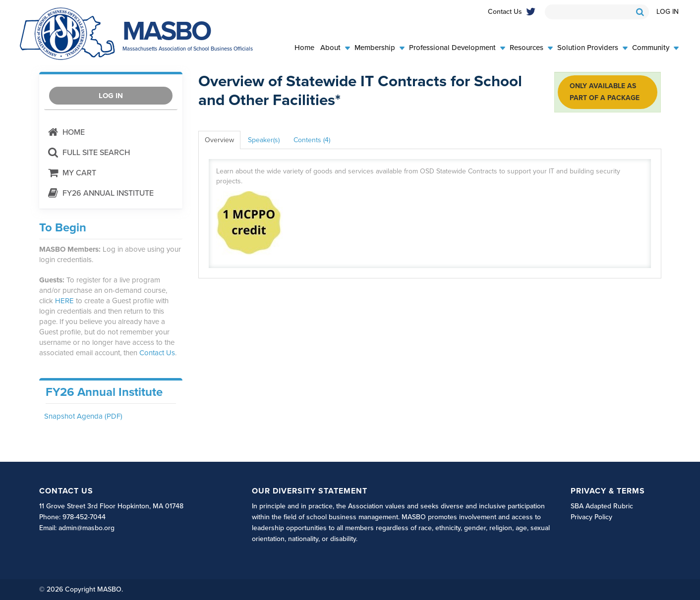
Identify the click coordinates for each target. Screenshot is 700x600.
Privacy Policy (591, 517)
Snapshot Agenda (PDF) (83, 416)
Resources (531, 48)
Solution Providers (593, 48)
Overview (219, 140)
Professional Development (457, 48)
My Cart (72, 173)
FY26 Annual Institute (100, 193)
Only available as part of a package (605, 92)
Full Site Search (88, 152)
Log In (668, 12)
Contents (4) (312, 140)
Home (304, 48)
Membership (380, 48)
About (335, 48)
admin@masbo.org (87, 528)
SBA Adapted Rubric (602, 506)
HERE (64, 301)
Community (656, 48)
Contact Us (505, 12)
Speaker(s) (264, 140)
